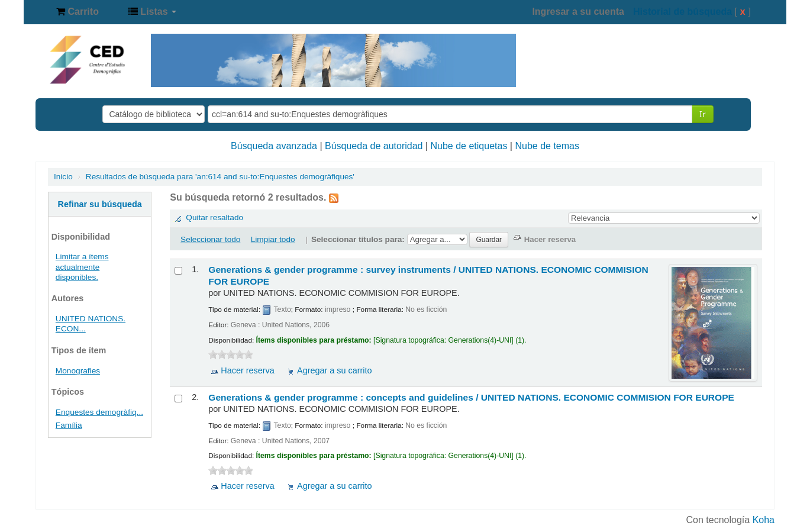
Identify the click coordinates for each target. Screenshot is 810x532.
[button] (78, 12)
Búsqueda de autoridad (374, 146)
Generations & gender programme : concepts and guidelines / (471, 397)
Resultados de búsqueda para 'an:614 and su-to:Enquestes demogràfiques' (220, 177)
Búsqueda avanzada (274, 146)
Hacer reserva (247, 370)
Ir (703, 114)
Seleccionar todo (210, 239)
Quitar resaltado (214, 217)
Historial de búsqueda (682, 12)
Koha (764, 520)
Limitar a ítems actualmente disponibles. (82, 267)
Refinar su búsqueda (100, 204)
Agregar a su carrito (334, 370)
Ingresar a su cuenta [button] (578, 12)
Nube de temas (547, 146)
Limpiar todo (273, 239)
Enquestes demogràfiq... (99, 412)
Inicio (63, 177)
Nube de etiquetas (469, 146)
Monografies (78, 371)
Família (69, 425)
